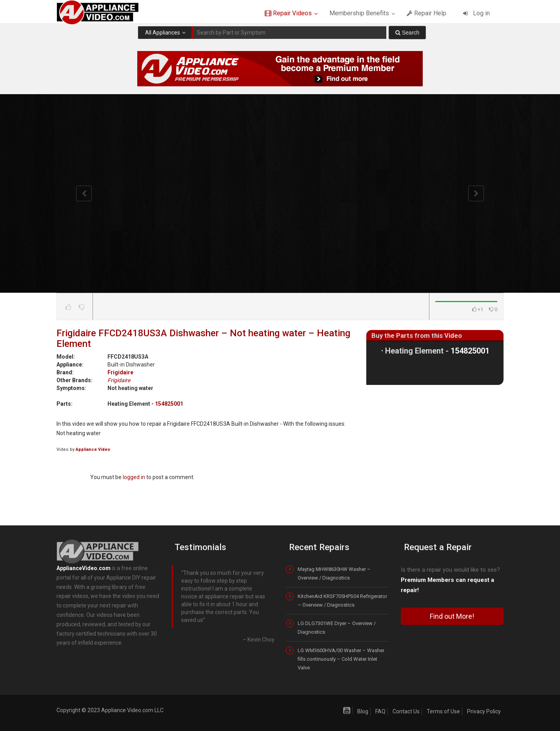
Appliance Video (93, 449)
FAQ (380, 711)
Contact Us (406, 711)
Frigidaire (120, 372)
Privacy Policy (484, 711)
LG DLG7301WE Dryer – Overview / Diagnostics (337, 628)
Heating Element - (437, 351)
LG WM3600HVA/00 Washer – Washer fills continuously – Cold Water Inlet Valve (341, 659)
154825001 (169, 404)
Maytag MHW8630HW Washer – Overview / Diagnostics (334, 573)
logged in (134, 477)
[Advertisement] (435, 450)
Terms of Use (443, 711)
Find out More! (452, 616)
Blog (363, 711)
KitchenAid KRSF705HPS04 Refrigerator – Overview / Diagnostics (342, 601)
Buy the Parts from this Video (417, 335)
